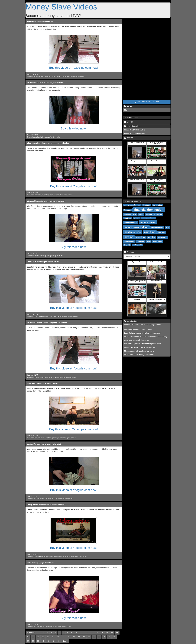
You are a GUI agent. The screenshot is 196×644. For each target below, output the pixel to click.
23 (48, 637)
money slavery (56, 76)
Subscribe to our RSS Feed (147, 102)
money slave (66, 76)
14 (97, 633)
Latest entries (131, 321)
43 (58, 641)
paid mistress (72, 438)
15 (102, 633)
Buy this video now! (74, 128)
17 (112, 633)
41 (48, 641)
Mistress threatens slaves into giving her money (47, 322)
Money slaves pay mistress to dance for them (46, 505)
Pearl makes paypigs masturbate (40, 563)
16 (107, 633)
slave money (68, 195)
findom (141, 214)
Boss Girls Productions (42, 316)
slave (149, 241)
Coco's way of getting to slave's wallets (43, 262)
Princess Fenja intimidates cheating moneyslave (143, 344)
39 (38, 641)
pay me (129, 237)
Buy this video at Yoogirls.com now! (74, 186)
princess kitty (162, 237)
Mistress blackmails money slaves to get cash (46, 201)
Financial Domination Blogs (135, 130)
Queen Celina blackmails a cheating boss (140, 347)
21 (38, 637)
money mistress (131, 222)
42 (53, 641)
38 (33, 641)
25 (58, 637)
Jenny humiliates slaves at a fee (40, 22)
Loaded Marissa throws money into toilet (44, 444)
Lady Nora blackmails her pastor (137, 340)
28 (74, 637)
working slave (48, 195)
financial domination (78, 76)
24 (53, 637)
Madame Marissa (40, 499)
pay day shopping (40, 256)
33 (99, 637)
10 (76, 633)
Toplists (128, 138)
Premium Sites (131, 118)
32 (94, 637)
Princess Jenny (39, 76)
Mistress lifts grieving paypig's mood (138, 329)
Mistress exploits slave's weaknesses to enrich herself (49, 143)
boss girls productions (132, 205)
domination (57, 137)
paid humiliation (39, 137)
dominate (146, 205)
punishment (129, 241)
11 (81, 633)
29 (79, 637)
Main (126, 110)
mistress (48, 377)
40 (43, 641)
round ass (48, 438)
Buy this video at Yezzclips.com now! (74, 68)
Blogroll (128, 122)
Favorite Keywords (133, 201)
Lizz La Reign (39, 195)
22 (43, 637)
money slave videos (136, 227)
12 (86, 633)
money (137, 218)
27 (69, 637)
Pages (128, 106)
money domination (149, 218)
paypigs (60, 377)
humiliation (158, 214)
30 (84, 637)
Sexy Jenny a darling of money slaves (42, 383)
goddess (149, 214)
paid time (60, 256)
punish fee (49, 137)
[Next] (65, 641)
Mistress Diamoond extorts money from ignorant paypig (146, 337)
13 (92, 633)
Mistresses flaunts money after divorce (139, 355)
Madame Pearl (39, 627)
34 (104, 637)
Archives (129, 252)
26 (63, 637)
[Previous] (31, 633)
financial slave (58, 195)
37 (28, 641)
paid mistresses (59, 557)
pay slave (53, 316)
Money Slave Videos (61, 7)
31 (89, 637)
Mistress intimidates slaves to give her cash (45, 82)
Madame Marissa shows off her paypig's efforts (142, 325)
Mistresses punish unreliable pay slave (139, 351)
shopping (48, 76)
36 (114, 637)
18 (117, 633)
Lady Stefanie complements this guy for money (142, 333)
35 (109, 637)
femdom (127, 210)
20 (33, 637)
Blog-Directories (132, 126)
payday (49, 499)
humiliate (61, 499)
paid (167, 227)
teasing (127, 245)
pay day (54, 377)
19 (28, 637)
